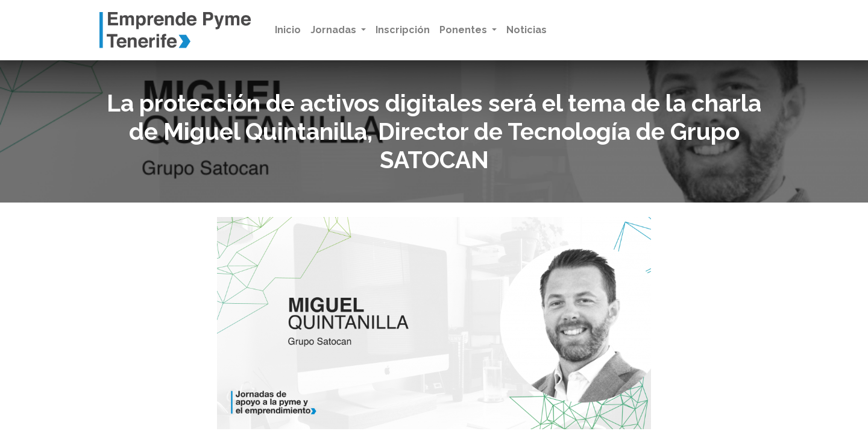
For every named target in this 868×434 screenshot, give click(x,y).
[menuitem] (288, 30)
